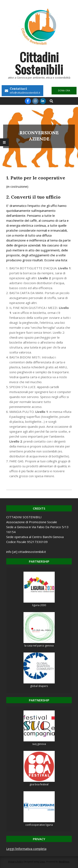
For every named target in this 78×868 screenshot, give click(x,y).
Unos (42, 862)
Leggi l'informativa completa (26, 849)
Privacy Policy (15, 862)
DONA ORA (64, 91)
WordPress (64, 862)
